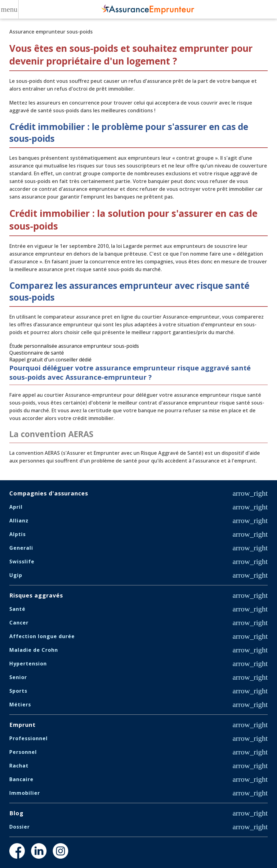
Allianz (19, 521)
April (16, 507)
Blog (16, 813)
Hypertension (28, 664)
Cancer (19, 623)
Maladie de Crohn (34, 650)
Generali (21, 548)
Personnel (23, 752)
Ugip (16, 575)
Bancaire (21, 779)
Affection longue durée (42, 636)
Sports (18, 691)
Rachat (19, 766)
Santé (17, 609)
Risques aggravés (36, 595)
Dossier (20, 827)
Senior (18, 677)
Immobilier (25, 793)
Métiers (20, 705)
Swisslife (22, 562)
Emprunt (22, 725)
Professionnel (29, 738)
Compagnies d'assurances (49, 493)
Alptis (18, 534)
